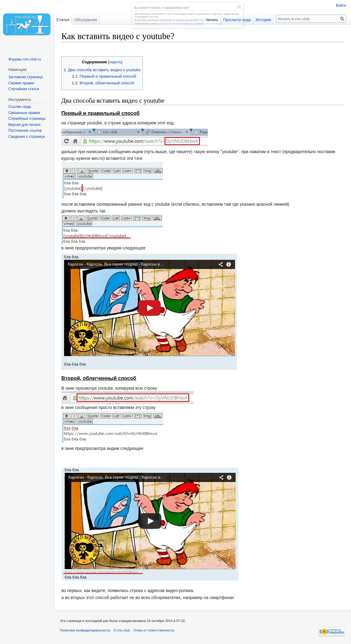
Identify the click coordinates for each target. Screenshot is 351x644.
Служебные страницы (27, 119)
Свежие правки (21, 83)
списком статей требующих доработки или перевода (192, 24)
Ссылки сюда (20, 107)
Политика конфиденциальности (85, 630)
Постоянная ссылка (25, 131)
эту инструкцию (209, 20)
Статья (63, 20)
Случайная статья (24, 89)
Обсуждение (86, 20)
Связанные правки (24, 113)
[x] (239, 7)
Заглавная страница (25, 77)
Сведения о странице (27, 137)
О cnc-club (122, 630)
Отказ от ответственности (154, 630)
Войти (341, 6)
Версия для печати (24, 125)
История (263, 20)
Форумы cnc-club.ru (25, 59)
